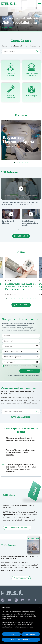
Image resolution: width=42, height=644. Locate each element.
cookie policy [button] (6, 618)
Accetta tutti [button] (31, 634)
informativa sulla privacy (28, 366)
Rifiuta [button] (11, 634)
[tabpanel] (21, 140)
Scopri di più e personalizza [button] (21, 639)
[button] (39, 608)
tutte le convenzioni (21, 417)
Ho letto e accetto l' (19, 366)
